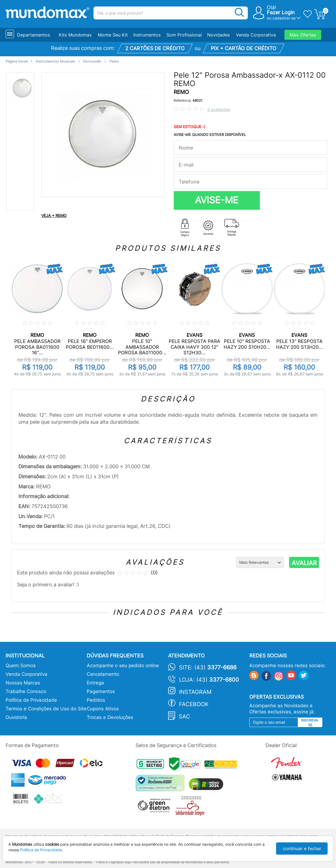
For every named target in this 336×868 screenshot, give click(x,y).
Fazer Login (281, 12)
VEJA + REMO (54, 215)
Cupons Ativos (103, 709)
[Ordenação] (260, 562)
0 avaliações (219, 109)
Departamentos (33, 35)
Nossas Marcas (23, 683)
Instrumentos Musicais (55, 61)
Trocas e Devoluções (110, 717)
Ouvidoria (16, 717)
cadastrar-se (284, 18)
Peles (114, 61)
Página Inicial (17, 61)
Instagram (195, 692)
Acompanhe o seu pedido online (123, 665)
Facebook (194, 704)
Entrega (95, 683)
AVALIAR (304, 563)
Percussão (92, 61)
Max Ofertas (303, 35)
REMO (181, 92)
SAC (184, 716)
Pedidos (96, 700)
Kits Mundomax (75, 35)
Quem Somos (21, 665)
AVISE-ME (217, 200)
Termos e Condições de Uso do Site (46, 709)
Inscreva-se (310, 723)
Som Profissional (184, 35)
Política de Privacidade (31, 700)
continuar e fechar (302, 849)
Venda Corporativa (256, 35)
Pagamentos (101, 691)
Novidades (218, 35)
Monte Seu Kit (113, 35)
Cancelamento (103, 674)
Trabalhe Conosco (26, 691)
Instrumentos (147, 35)
